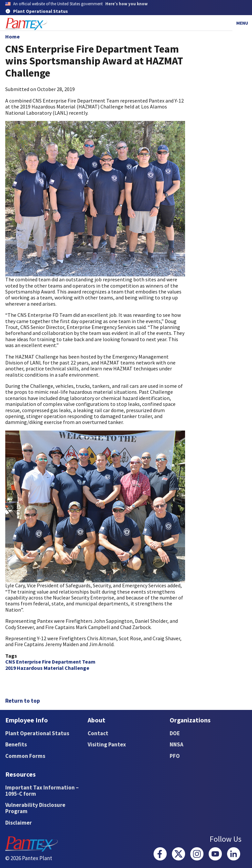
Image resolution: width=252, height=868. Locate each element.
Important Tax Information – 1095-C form (42, 791)
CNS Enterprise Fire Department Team (50, 662)
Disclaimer (19, 823)
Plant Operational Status (37, 733)
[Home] (26, 24)
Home (12, 36)
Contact (98, 733)
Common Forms (25, 756)
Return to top (23, 701)
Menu (242, 23)
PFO (175, 756)
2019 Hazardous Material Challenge (47, 668)
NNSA (177, 744)
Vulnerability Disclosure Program (35, 808)
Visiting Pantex (107, 744)
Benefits (16, 744)
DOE (175, 733)
